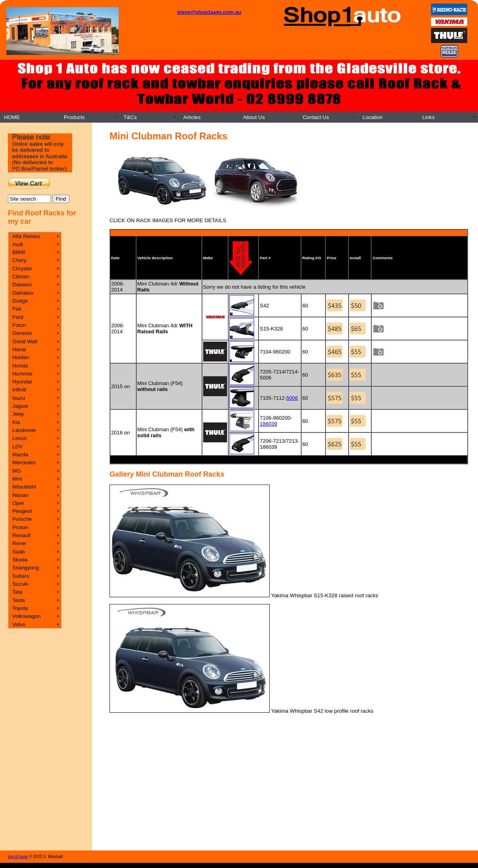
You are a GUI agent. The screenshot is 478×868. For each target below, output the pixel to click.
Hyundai (22, 382)
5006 (292, 398)
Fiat (17, 309)
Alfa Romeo (26, 236)
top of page (18, 857)
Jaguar (21, 406)
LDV (18, 447)
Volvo (19, 625)
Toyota (20, 608)
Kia (16, 422)
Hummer (23, 374)
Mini (17, 479)
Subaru (21, 576)
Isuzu (19, 398)
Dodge (20, 301)
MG (17, 471)
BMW (19, 252)
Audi (18, 244)
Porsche (22, 519)
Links (428, 117)
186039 (268, 424)
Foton (19, 325)
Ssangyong (26, 568)
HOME (12, 117)
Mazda (20, 455)
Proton (20, 527)
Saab (19, 552)
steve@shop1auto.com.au (209, 12)
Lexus (20, 438)
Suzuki (20, 584)
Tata (17, 592)
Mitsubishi (24, 487)
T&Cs (130, 117)
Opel (18, 503)
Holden (21, 357)
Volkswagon (26, 616)
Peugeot (22, 511)
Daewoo (22, 284)
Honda (20, 366)
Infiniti (19, 390)
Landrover (24, 430)
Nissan (21, 495)
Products (74, 117)
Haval (19, 349)
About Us (254, 117)
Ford (18, 317)
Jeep (18, 414)
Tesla (19, 600)
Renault (22, 535)
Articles (192, 117)
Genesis (22, 333)
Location (372, 117)
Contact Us (316, 117)
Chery (20, 260)
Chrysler (22, 269)
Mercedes (24, 462)
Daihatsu (23, 293)
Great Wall (25, 341)
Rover (20, 543)
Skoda (20, 560)
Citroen (21, 277)
